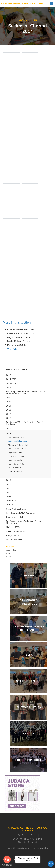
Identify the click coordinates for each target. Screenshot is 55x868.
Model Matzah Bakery (18, 341)
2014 (36, 20)
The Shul (29, 576)
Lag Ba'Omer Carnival (19, 337)
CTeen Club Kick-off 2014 (20, 333)
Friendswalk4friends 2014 (21, 330)
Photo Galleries (29, 707)
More (10, 475)
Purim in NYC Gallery (18, 345)
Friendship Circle (29, 760)
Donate (29, 733)
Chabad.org (21, 848)
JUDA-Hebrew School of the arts (29, 628)
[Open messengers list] (7, 859)
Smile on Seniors (29, 681)
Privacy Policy (43, 848)
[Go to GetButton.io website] (7, 865)
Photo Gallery (23, 20)
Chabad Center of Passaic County (22, 4)
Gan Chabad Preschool (29, 602)
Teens (29, 655)
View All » (12, 349)
